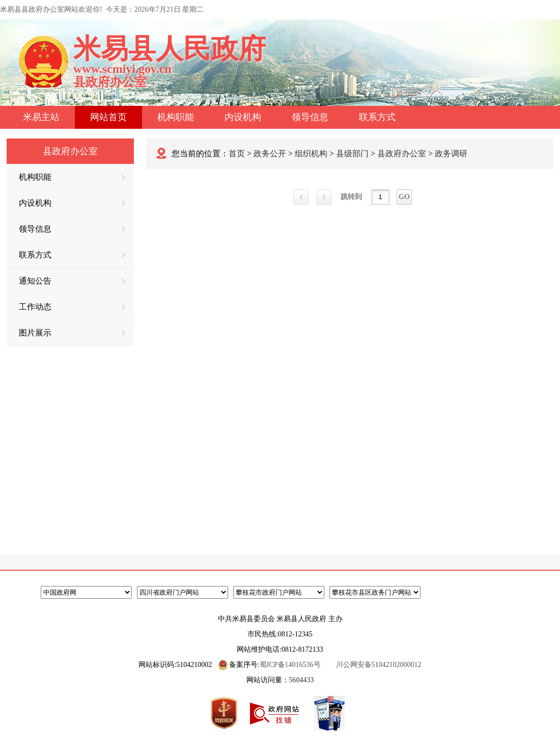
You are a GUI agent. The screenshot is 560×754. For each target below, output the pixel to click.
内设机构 (243, 117)
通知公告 (72, 281)
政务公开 (270, 153)
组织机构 (311, 153)
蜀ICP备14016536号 (290, 665)
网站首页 (108, 117)
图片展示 (72, 333)
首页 (237, 153)
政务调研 (451, 153)
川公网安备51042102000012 (379, 665)
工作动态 (72, 307)
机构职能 (176, 117)
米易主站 (41, 117)
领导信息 (310, 117)
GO (404, 197)
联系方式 (377, 117)
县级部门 (352, 153)
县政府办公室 (402, 153)
